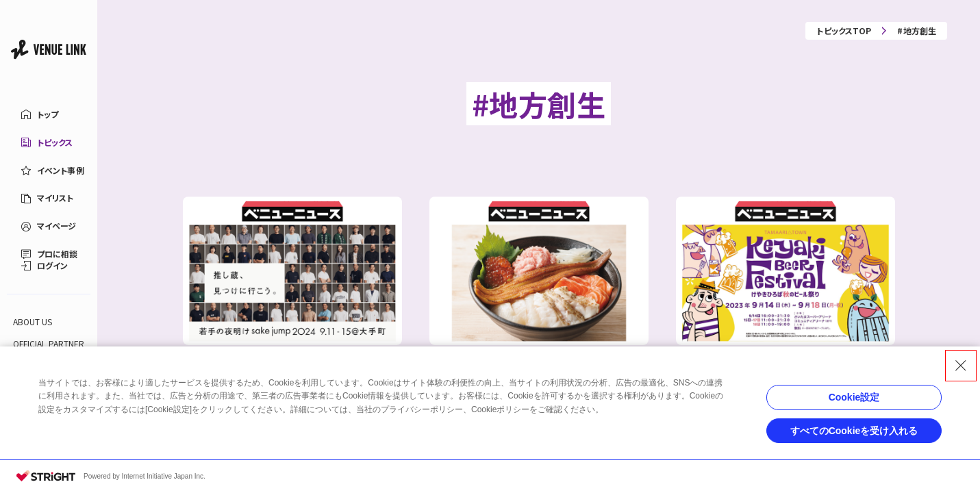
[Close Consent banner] (961, 366)
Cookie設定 (854, 397)
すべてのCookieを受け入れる (854, 431)
